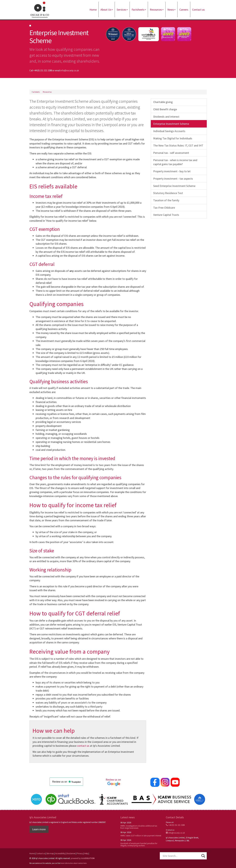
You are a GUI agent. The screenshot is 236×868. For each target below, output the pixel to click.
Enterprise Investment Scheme (171, 124)
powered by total (83, 858)
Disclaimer (71, 853)
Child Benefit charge (165, 109)
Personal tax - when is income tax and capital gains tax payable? (175, 162)
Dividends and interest (166, 117)
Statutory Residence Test (168, 193)
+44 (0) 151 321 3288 (175, 825)
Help (86, 853)
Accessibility (60, 853)
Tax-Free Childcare (164, 208)
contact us (83, 746)
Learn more (39, 829)
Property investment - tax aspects (173, 179)
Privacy (80, 853)
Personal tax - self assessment (171, 153)
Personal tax (47, 92)
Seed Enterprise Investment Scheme (174, 186)
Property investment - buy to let (172, 171)
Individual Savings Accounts (169, 131)
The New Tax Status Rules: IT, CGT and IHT (178, 145)
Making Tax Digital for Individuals (173, 138)
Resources (157, 10)
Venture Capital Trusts (166, 215)
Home (93, 10)
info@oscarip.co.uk (70, 70)
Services (122, 10)
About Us (107, 10)
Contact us (198, 10)
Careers (184, 10)
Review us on (114, 782)
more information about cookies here (74, 863)
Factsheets (139, 10)
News (171, 10)
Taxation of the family (166, 200)
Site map (50, 853)
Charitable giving (163, 102)
